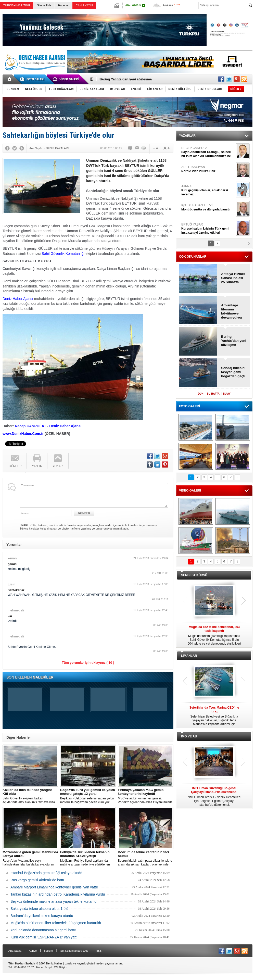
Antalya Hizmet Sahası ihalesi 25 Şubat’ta (233, 278)
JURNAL (208, 190)
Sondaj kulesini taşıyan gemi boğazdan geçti (233, 372)
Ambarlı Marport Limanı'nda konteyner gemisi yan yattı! (54, 887)
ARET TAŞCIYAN (208, 169)
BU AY (227, 394)
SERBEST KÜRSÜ (194, 575)
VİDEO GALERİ (190, 491)
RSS (99, 951)
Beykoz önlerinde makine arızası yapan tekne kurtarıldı (54, 901)
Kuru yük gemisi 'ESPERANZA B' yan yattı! (44, 937)
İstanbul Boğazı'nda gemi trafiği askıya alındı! (46, 873)
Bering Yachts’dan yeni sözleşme (126, 79)
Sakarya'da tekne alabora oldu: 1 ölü (39, 909)
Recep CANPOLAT (30, 426)
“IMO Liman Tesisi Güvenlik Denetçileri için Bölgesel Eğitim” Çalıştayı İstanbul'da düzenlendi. (214, 796)
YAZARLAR (187, 136)
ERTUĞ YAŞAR (208, 229)
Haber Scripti (44, 967)
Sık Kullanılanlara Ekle (74, 951)
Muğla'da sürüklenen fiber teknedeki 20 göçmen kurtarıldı (56, 923)
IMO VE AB (189, 736)
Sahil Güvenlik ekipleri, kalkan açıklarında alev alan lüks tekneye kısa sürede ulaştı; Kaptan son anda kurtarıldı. (30, 796)
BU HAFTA (213, 394)
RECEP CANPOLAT (208, 152)
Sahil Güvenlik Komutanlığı (63, 254)
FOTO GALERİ (189, 406)
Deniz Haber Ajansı (18, 299)
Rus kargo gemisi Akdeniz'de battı (37, 880)
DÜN (201, 394)
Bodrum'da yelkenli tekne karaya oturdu (42, 916)
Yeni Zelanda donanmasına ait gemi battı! (43, 930)
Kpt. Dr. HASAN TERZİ (208, 208)
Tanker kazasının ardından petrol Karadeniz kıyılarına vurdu (58, 894)
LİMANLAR (189, 656)
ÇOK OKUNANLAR (193, 257)
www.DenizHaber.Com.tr (23, 434)
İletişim (48, 951)
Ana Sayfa (15, 951)
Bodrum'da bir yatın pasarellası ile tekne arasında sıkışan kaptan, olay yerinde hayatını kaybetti (146, 858)
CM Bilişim (60, 967)
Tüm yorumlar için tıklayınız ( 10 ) (88, 663)
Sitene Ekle (44, 5)
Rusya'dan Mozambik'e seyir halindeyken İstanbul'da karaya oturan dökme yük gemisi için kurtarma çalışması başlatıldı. (30, 858)
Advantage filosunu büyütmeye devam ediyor (232, 311)
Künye (33, 951)
